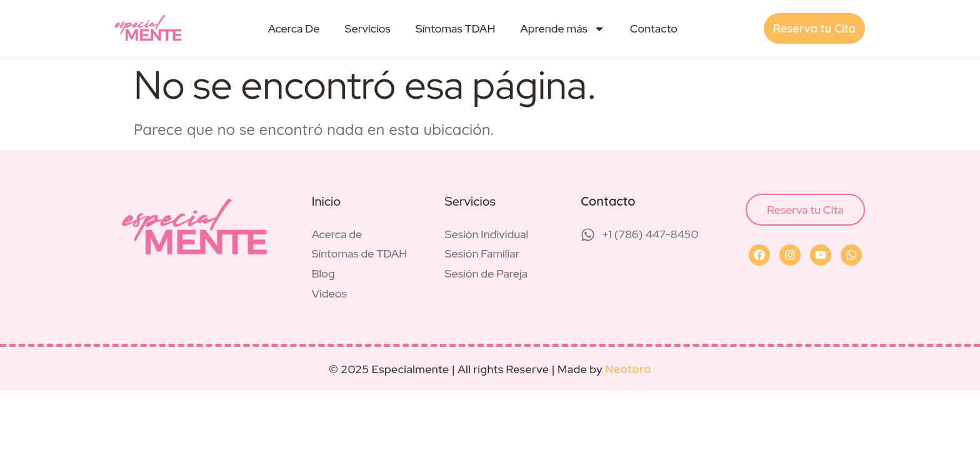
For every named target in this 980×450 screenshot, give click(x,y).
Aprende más (562, 29)
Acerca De (294, 28)
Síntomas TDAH (456, 28)
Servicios (367, 28)
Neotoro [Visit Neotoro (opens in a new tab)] (628, 369)
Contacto (654, 28)
